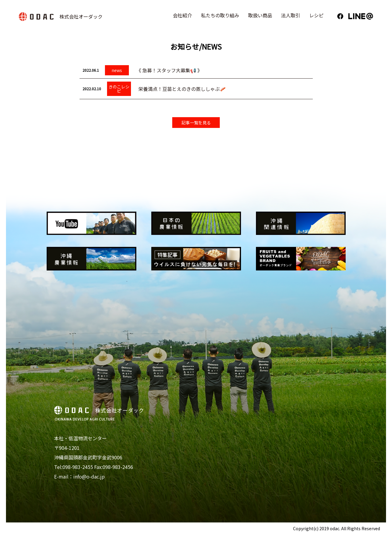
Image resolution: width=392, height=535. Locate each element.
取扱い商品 (261, 17)
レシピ (317, 17)
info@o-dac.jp (89, 477)
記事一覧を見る (196, 123)
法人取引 (292, 17)
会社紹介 (183, 17)
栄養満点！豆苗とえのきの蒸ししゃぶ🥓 (182, 89)
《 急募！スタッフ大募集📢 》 (169, 70)
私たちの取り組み (221, 17)
